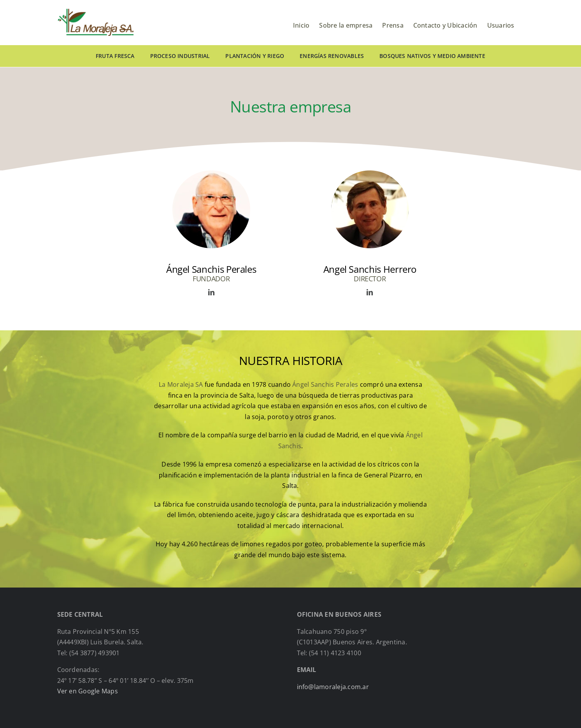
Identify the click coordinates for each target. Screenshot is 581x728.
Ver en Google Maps (88, 691)
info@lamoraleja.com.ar (333, 687)
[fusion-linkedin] (211, 292)
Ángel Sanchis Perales (325, 384)
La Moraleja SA (181, 384)
